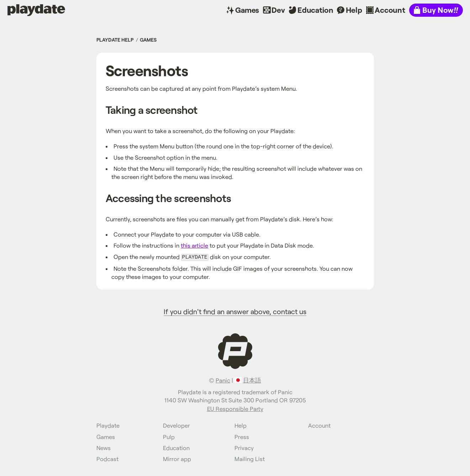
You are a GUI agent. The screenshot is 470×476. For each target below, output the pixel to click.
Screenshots (147, 70)
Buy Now (440, 10)
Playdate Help (115, 40)
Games (247, 10)
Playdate (23, 10)
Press (242, 436)
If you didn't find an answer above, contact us (235, 311)
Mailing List (250, 458)
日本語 (252, 380)
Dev (278, 10)
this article (194, 245)
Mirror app (177, 458)
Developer (176, 425)
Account (390, 10)
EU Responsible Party (235, 408)
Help (354, 10)
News (104, 447)
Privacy (244, 447)
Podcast (107, 458)
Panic (223, 380)
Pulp (169, 436)
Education (315, 10)
